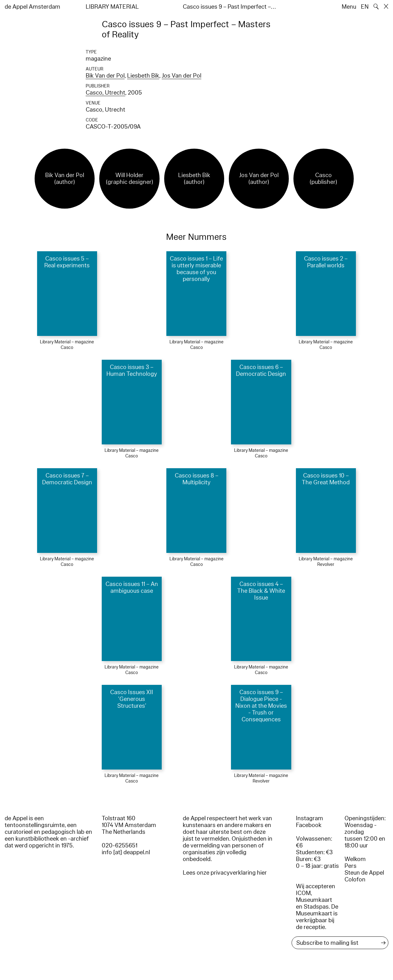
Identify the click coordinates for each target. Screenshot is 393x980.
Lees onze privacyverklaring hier (225, 873)
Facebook (309, 825)
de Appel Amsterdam (32, 7)
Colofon (355, 880)
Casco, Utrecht (105, 93)
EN (365, 7)
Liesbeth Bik (143, 76)
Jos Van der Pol (182, 76)
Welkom (355, 859)
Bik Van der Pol (105, 76)
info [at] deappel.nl (126, 852)
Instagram (310, 818)
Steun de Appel (364, 873)
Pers (350, 866)
